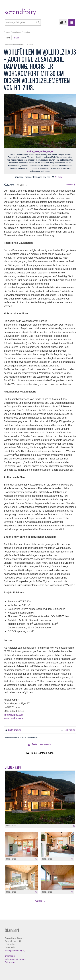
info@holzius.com (14, 715)
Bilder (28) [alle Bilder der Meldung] (13, 767)
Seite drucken (15, 730)
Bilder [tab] (16, 38)
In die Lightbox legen (40, 753)
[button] (63, 22)
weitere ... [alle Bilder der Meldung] (40, 901)
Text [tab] (8, 38)
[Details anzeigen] (74, 826)
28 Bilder (59, 177)
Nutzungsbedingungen (15, 959)
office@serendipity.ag (15, 951)
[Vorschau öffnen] (40, 121)
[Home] (27, 12)
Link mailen (70, 730)
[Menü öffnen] (72, 23)
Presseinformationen (12, 32)
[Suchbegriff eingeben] (23, 22)
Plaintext (71, 185)
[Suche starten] (38, 22)
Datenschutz (11, 962)
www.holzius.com (13, 718)
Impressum (10, 956)
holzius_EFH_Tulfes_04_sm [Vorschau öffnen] (40, 151)
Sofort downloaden (40, 744)
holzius (27, 32)
